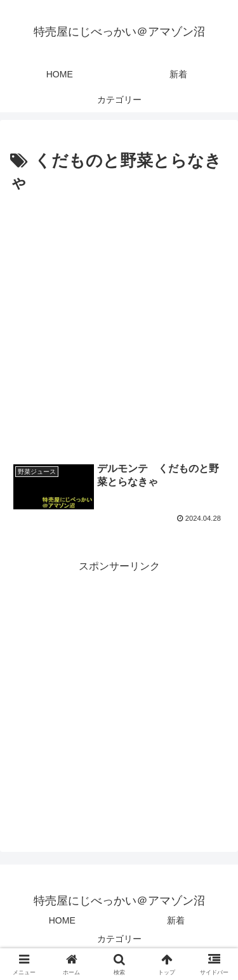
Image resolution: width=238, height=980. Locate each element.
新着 (176, 920)
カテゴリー (119, 939)
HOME (62, 920)
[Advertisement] (119, 322)
